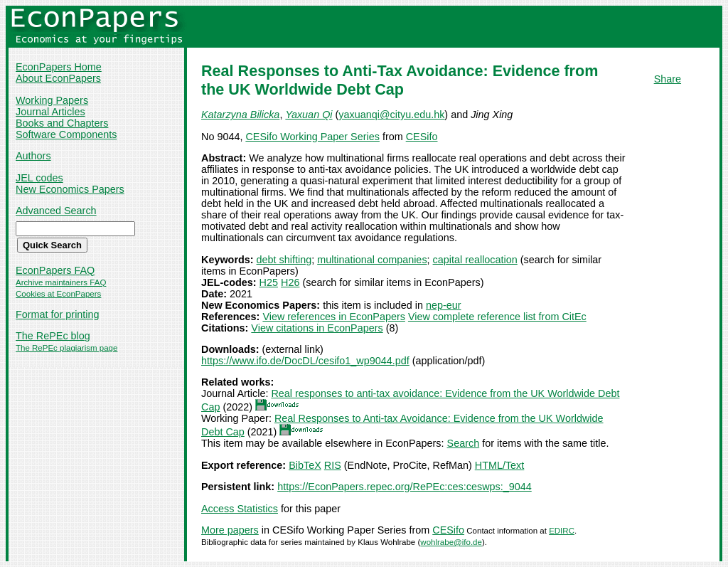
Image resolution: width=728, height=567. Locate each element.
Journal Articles (50, 112)
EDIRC (562, 531)
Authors (33, 156)
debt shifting (284, 260)
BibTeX (305, 465)
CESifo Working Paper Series (312, 137)
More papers (230, 530)
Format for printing (58, 314)
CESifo (422, 137)
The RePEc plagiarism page (66, 348)
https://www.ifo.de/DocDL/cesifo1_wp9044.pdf (305, 361)
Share (668, 79)
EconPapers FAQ (55, 270)
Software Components (66, 134)
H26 (290, 282)
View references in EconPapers (334, 317)
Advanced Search (56, 211)
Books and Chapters (62, 123)
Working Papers (52, 100)
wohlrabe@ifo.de (451, 542)
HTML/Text (500, 465)
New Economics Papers (70, 189)
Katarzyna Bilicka (240, 115)
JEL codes (39, 178)
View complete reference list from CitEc (497, 317)
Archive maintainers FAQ (61, 282)
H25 (269, 282)
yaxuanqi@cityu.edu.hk (391, 115)
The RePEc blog (53, 336)
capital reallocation (475, 260)
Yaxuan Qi (309, 115)
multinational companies (372, 260)
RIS (333, 465)
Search (464, 443)
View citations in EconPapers (317, 328)
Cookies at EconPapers (58, 294)
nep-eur (444, 305)
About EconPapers (58, 78)
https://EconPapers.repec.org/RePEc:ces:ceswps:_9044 (405, 487)
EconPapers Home (59, 67)
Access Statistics (240, 509)
